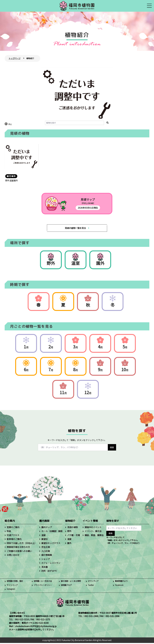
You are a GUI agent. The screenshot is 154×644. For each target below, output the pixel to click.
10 (125, 371)
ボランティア (94, 582)
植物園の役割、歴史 (16, 582)
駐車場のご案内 (14, 540)
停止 (10, 124)
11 (63, 394)
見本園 (45, 568)
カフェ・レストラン (51, 564)
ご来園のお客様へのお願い (19, 552)
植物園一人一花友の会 (44, 582)
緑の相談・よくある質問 (72, 582)
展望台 (45, 540)
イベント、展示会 (93, 532)
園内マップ (47, 528)
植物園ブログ (67, 586)
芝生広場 (46, 548)
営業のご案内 (13, 528)
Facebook (120, 586)
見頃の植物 (72, 528)
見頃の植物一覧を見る (75, 228)
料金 (9, 532)
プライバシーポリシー (44, 586)
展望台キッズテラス (51, 544)
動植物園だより (122, 582)
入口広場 (46, 552)
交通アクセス (13, 536)
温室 (75, 264)
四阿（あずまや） (50, 572)
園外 (100, 264)
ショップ (46, 560)
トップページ (15, 58)
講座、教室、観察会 (94, 536)
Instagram (12, 590)
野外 (51, 264)
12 (88, 394)
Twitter (92, 586)
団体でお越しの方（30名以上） (22, 544)
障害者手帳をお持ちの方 (18, 548)
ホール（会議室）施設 (52, 532)
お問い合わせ (13, 556)
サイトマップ (13, 586)
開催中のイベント (93, 528)
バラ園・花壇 (74, 536)
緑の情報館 (47, 556)
